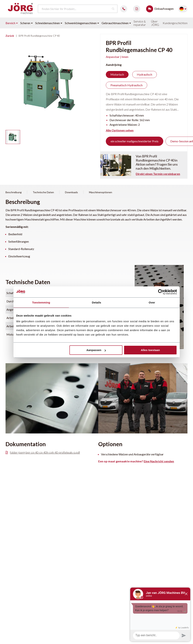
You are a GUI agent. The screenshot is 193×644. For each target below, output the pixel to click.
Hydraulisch (145, 74)
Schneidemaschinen (49, 23)
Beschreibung (14, 192)
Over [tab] (152, 302)
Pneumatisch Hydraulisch (127, 85)
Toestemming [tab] (41, 302)
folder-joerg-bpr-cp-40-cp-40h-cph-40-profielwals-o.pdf (43, 452)
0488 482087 (124, 9)
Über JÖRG (155, 23)
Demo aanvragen (137, 9)
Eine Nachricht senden (159, 461)
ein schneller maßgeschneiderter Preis (135, 141)
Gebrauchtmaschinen (116, 23)
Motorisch (117, 74)
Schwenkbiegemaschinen (82, 23)
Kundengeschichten (175, 23)
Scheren (26, 23)
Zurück (10, 36)
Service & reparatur (140, 23)
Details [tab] (97, 302)
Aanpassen (96, 350)
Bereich (12, 23)
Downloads (71, 192)
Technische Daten (43, 192)
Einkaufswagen (161, 9)
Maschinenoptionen (101, 192)
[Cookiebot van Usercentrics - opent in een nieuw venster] (161, 292)
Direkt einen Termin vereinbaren (158, 174)
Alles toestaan (150, 350)
